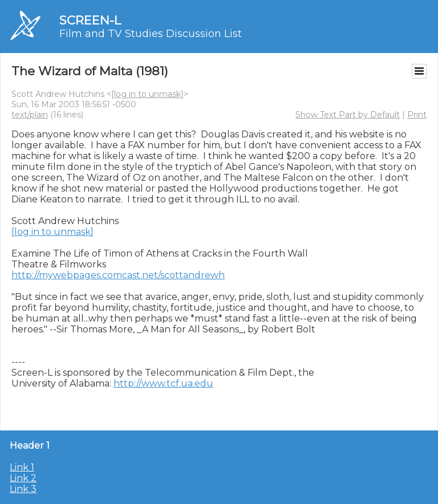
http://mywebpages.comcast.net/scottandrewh (118, 275)
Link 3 (23, 489)
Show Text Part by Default (348, 115)
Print (417, 115)
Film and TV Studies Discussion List (151, 34)
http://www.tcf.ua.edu (163, 383)
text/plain (30, 115)
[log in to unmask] (147, 94)
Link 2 (23, 478)
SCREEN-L (90, 20)
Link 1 (22, 467)
